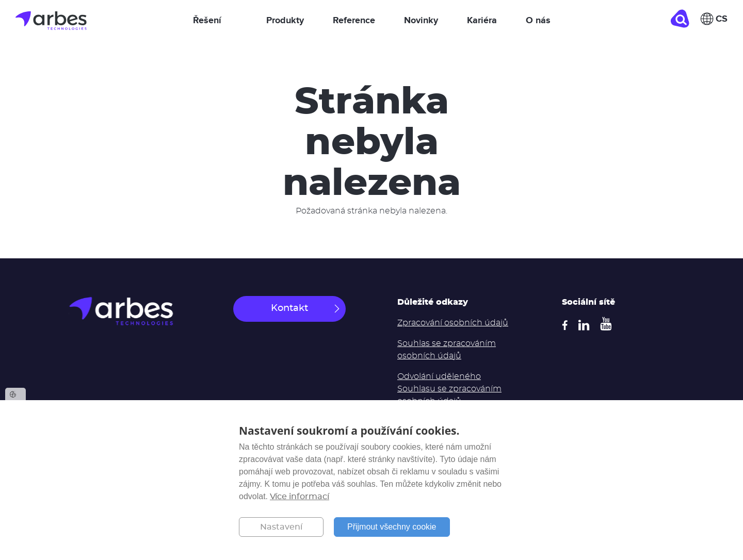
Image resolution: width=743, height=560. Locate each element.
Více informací (300, 497)
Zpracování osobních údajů (453, 323)
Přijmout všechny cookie (392, 527)
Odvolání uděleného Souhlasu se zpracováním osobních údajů (449, 389)
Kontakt (289, 308)
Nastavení (281, 527)
